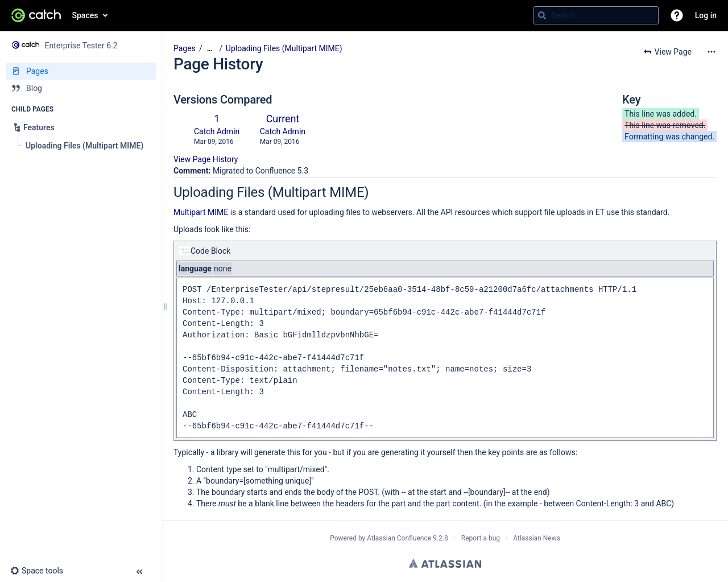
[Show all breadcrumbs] (210, 49)
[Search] (542, 15)
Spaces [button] (85, 15)
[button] (677, 15)
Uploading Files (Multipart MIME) (284, 48)
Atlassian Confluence (399, 538)
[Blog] (81, 88)
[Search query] (596, 15)
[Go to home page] (36, 15)
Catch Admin (217, 131)
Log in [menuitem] (706, 15)
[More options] (712, 52)
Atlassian (445, 563)
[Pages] (81, 71)
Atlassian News (537, 538)
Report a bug (481, 538)
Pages (185, 48)
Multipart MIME (201, 212)
